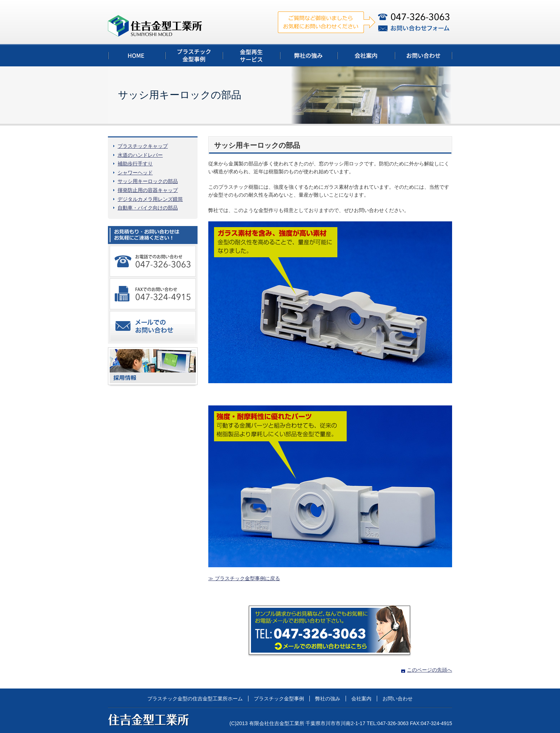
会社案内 (361, 699)
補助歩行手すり (135, 164)
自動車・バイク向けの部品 (148, 208)
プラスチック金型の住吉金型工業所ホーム (195, 699)
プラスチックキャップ (143, 146)
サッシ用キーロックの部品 (148, 181)
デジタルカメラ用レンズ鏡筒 (150, 199)
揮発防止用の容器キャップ (148, 190)
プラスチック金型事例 (279, 699)
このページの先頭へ (430, 670)
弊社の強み (328, 699)
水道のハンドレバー (140, 155)
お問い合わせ (398, 699)
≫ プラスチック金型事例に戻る (244, 578)
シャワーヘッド (135, 173)
